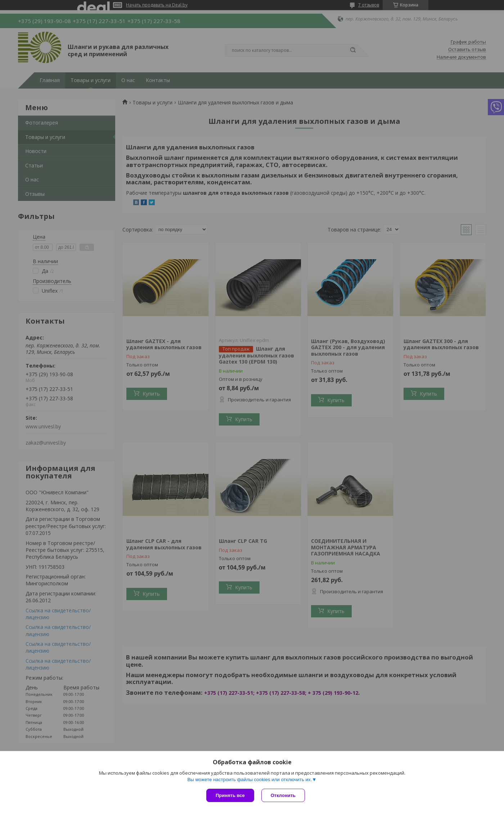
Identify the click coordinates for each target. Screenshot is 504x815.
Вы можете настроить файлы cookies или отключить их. (249, 780)
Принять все (230, 795)
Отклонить (283, 795)
